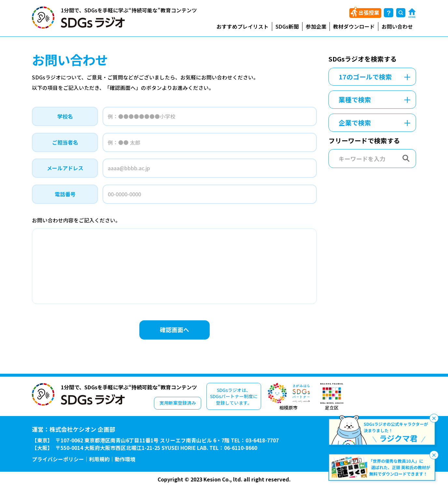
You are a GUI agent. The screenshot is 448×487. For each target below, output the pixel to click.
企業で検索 (355, 123)
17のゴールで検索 (365, 77)
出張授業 (369, 13)
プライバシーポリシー (58, 459)
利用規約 (99, 459)
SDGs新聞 (287, 27)
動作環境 (125, 459)
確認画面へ (175, 329)
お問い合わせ (397, 27)
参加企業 (316, 27)
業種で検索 (355, 99)
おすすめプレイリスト (243, 27)
